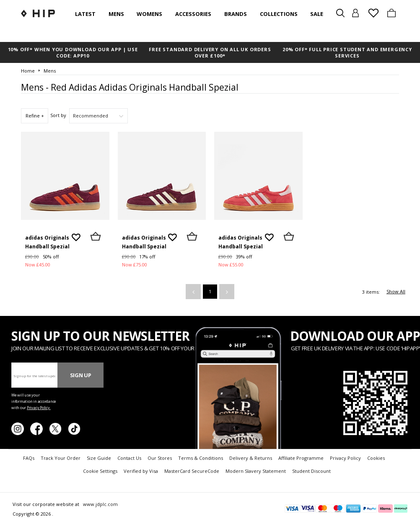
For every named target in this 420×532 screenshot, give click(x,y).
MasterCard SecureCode (192, 471)
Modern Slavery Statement (256, 471)
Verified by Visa (141, 471)
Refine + (35, 116)
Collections (279, 14)
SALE (317, 14)
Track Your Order (61, 458)
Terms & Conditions (201, 458)
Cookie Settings (100, 471)
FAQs (29, 458)
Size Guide (99, 458)
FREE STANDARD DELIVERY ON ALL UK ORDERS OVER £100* (210, 52)
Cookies (376, 458)
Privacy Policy (345, 458)
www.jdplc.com (100, 504)
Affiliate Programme (301, 458)
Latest (85, 14)
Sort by (58, 115)
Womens (149, 14)
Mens (116, 14)
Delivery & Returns (251, 458)
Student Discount (311, 471)
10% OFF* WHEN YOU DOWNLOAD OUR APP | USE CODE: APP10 (73, 52)
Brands (236, 14)
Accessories (193, 14)
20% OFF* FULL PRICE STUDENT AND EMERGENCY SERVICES (347, 52)
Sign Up (81, 375)
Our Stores (160, 458)
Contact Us (129, 458)
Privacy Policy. (39, 408)
